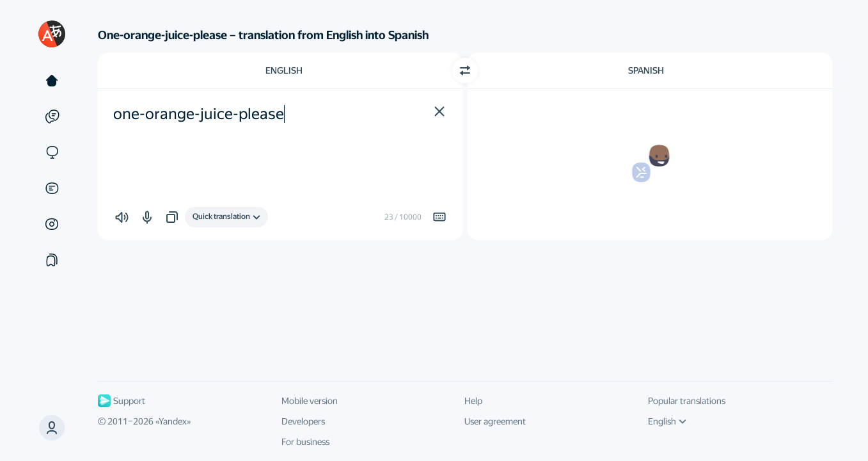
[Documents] (52, 188)
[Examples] (52, 117)
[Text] (52, 81)
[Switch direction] (465, 70)
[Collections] (52, 260)
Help (473, 401)
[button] (52, 428)
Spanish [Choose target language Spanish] (646, 70)
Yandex (173, 421)
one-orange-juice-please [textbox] (199, 114)
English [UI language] (667, 421)
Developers (303, 421)
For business (305, 442)
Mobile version (310, 401)
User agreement (495, 421)
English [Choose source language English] (284, 70)
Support (122, 401)
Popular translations (687, 401)
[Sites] (52, 152)
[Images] (52, 224)
